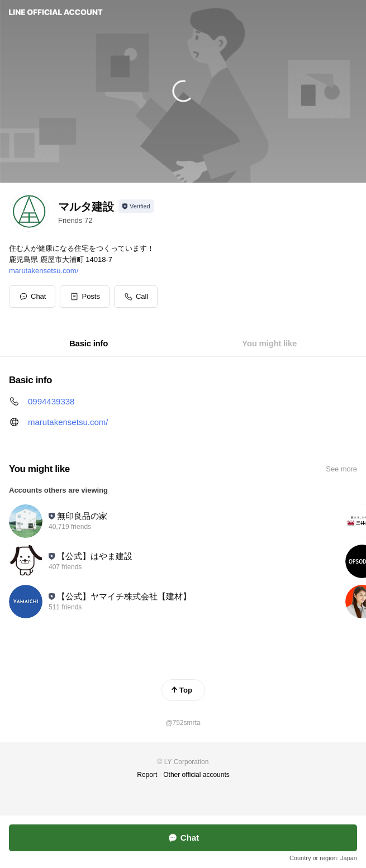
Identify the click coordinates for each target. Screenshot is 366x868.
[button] (85, 297)
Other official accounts (196, 775)
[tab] (89, 344)
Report (147, 775)
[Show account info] (136, 206)
